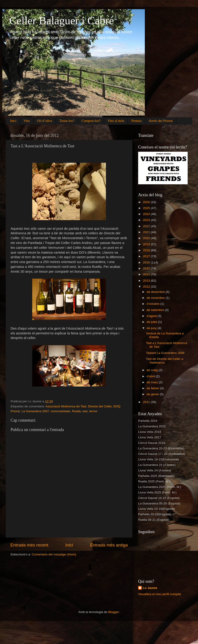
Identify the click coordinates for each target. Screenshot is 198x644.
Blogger (114, 612)
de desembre (156, 292)
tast (85, 411)
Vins (27, 121)
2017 (147, 256)
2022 (147, 226)
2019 (147, 244)
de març (153, 382)
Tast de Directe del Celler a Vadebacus (165, 361)
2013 (147, 281)
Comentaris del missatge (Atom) (54, 554)
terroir (93, 411)
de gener (153, 394)
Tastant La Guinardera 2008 (165, 353)
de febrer (153, 388)
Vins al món (116, 121)
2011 (147, 402)
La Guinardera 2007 (35, 411)
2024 (147, 214)
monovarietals (61, 411)
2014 (147, 274)
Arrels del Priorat (161, 121)
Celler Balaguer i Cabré (61, 21)
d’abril (151, 376)
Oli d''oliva (45, 121)
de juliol (152, 322)
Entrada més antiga (109, 545)
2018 (147, 250)
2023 (147, 220)
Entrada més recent (29, 545)
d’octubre (153, 304)
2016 (147, 262)
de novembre (156, 298)
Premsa (136, 121)
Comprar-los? (91, 121)
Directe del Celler (100, 406)
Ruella (76, 411)
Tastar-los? (67, 121)
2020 (147, 238)
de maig (153, 370)
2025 (147, 208)
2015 (147, 268)
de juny (152, 328)
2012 (147, 287)
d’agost (152, 316)
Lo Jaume (150, 588)
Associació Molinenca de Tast (66, 406)
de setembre (156, 310)
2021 (147, 232)
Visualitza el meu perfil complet (160, 594)
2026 (147, 202)
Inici (13, 121)
